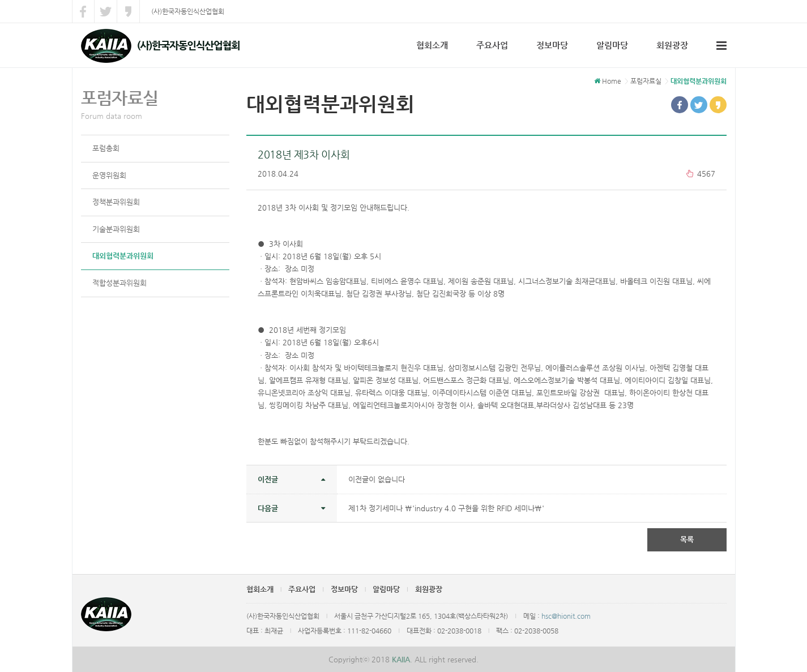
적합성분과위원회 (119, 283)
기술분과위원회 (116, 229)
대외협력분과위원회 (123, 256)
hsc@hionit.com (566, 616)
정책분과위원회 (116, 202)
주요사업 (492, 45)
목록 (687, 539)
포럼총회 (106, 148)
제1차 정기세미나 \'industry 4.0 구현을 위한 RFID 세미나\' (446, 508)
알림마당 (612, 45)
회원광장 (672, 45)
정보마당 (552, 45)
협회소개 (432, 45)
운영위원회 (109, 175)
